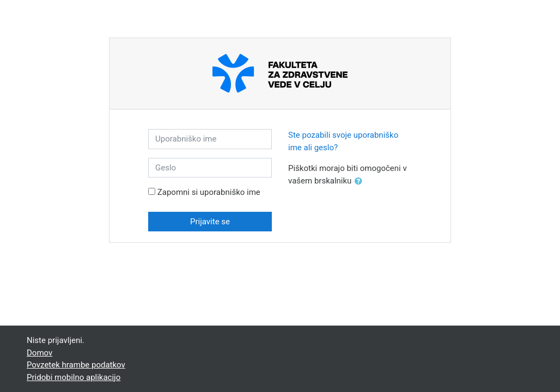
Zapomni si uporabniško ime (209, 192)
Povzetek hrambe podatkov (76, 365)
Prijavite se (210, 222)
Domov (39, 353)
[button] (361, 182)
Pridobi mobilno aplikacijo (74, 377)
